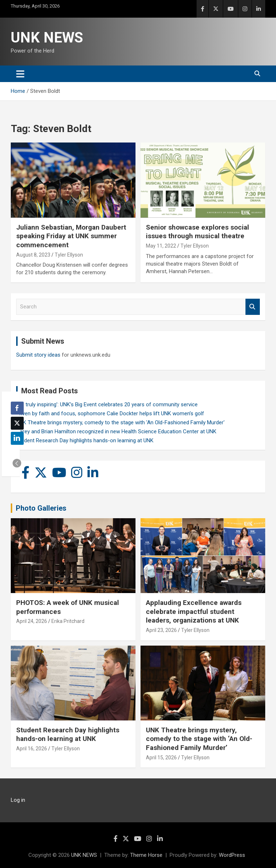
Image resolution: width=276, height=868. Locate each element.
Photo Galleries (41, 508)
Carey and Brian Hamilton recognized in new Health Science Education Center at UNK (116, 431)
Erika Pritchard (68, 621)
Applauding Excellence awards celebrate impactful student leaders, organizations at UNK (194, 611)
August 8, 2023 (33, 255)
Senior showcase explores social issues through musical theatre (197, 232)
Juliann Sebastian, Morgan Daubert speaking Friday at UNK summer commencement (71, 236)
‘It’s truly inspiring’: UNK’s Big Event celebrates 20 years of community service (107, 404)
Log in (18, 800)
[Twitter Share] (17, 423)
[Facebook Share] (17, 408)
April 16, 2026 (32, 749)
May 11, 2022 (161, 246)
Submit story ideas (38, 355)
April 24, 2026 (32, 621)
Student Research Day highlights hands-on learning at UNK (85, 440)
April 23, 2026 (161, 630)
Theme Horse (146, 855)
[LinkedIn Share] (17, 438)
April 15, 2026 (161, 758)
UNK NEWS (47, 38)
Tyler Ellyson (69, 255)
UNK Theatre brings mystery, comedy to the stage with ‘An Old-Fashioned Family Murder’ (199, 739)
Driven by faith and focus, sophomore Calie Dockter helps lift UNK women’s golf (110, 413)
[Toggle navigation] (20, 74)
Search (253, 307)
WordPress (232, 855)
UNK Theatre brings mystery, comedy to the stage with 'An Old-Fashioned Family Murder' (120, 422)
